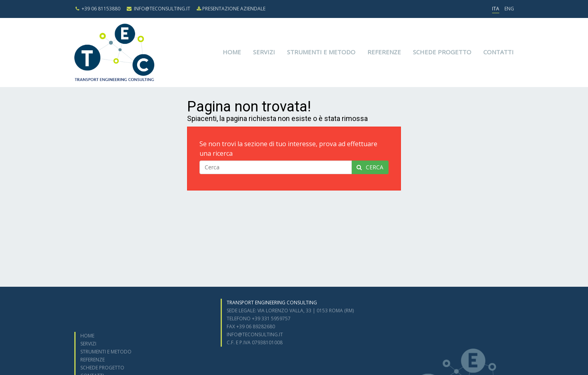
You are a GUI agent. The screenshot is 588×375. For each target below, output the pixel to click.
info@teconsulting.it (158, 9)
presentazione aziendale (231, 9)
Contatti (498, 52)
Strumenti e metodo (321, 52)
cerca (370, 167)
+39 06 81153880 (98, 9)
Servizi (264, 52)
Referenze (384, 52)
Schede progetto (442, 52)
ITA (496, 9)
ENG (509, 9)
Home (232, 52)
